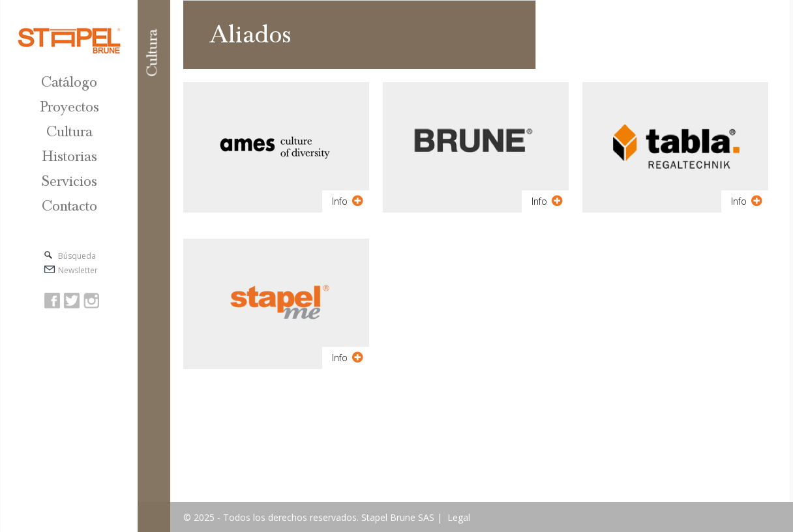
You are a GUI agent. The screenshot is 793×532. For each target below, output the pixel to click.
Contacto (69, 206)
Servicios (69, 182)
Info (348, 201)
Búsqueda (77, 256)
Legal (459, 517)
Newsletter (78, 271)
